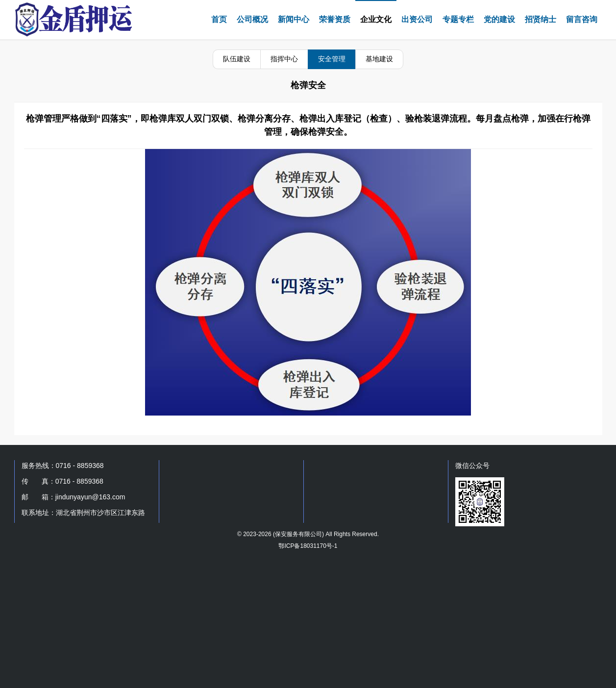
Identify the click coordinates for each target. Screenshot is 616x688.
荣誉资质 (335, 19)
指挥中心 (284, 59)
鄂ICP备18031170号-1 (308, 546)
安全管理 (332, 59)
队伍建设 (237, 59)
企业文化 (376, 19)
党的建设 (499, 19)
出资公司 (417, 19)
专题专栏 (458, 19)
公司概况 (252, 19)
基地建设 (379, 59)
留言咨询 (582, 19)
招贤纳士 (541, 19)
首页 (219, 19)
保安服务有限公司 (298, 534)
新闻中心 (294, 19)
